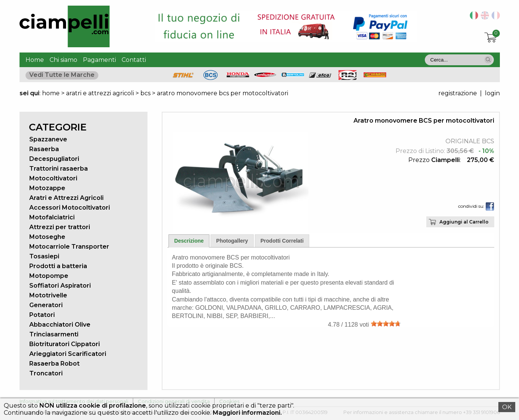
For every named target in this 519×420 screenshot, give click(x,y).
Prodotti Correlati (282, 241)
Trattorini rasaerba (59, 169)
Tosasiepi (44, 256)
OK (507, 407)
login (492, 93)
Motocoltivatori (53, 178)
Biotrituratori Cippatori (65, 344)
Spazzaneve (48, 139)
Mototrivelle (48, 295)
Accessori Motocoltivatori (70, 208)
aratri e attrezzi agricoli (100, 93)
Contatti (134, 60)
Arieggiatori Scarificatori (68, 354)
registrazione (458, 93)
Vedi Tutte (62, 75)
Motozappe (47, 188)
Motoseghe (47, 237)
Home (35, 60)
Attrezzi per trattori (60, 227)
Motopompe (49, 276)
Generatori (46, 305)
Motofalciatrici (52, 217)
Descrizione (189, 241)
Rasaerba (44, 149)
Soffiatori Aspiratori (60, 286)
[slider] (386, 324)
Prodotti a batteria (58, 266)
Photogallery (232, 241)
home (51, 93)
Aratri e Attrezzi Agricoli (66, 198)
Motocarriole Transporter (69, 247)
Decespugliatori (54, 159)
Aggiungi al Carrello (464, 222)
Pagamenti (99, 60)
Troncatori (46, 373)
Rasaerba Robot (54, 364)
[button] (488, 60)
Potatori (42, 315)
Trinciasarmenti (54, 334)
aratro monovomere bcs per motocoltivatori (223, 93)
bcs (145, 93)
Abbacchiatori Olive (60, 325)
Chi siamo (63, 60)
